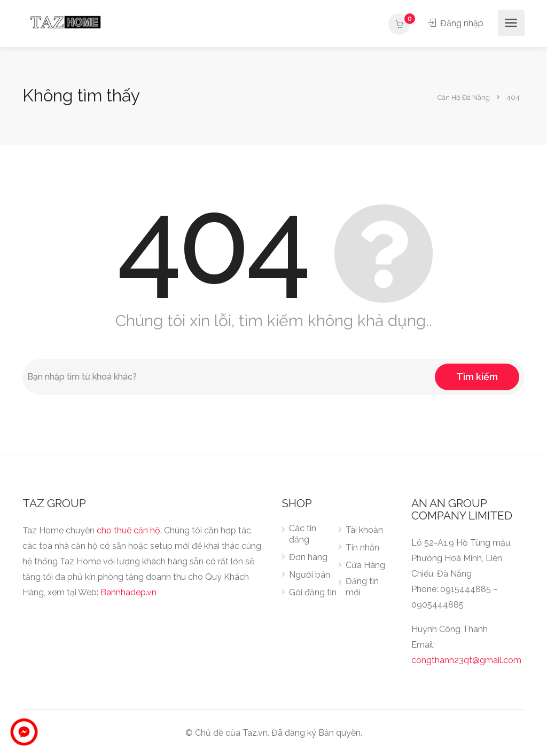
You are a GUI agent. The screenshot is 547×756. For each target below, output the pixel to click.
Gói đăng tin (313, 592)
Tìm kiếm (477, 377)
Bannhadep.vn (128, 592)
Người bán (310, 575)
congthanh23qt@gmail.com (466, 660)
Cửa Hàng (365, 565)
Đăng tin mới (362, 587)
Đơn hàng (308, 557)
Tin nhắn (362, 548)
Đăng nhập (456, 23)
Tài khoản (364, 530)
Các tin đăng (303, 534)
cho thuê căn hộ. (129, 530)
